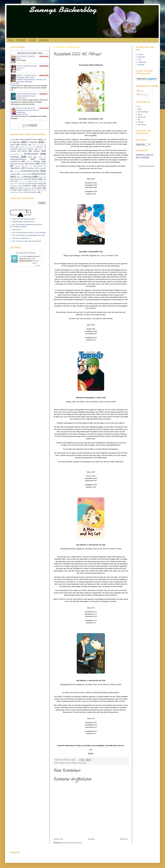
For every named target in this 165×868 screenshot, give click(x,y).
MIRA (140, 109)
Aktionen (34, 145)
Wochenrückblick (32, 192)
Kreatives (16, 171)
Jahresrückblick (38, 166)
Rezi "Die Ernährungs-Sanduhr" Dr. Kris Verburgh (29, 233)
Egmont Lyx (142, 117)
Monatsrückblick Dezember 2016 (23, 222)
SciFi (17, 188)
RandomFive (14, 184)
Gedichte (40, 157)
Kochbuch (42, 168)
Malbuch (19, 177)
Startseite (91, 839)
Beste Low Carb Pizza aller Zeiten (24, 219)
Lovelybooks (142, 62)
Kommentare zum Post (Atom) (72, 843)
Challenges (14, 149)
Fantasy (14, 157)
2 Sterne (22, 139)
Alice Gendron (22, 98)
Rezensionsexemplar (36, 184)
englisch (37, 151)
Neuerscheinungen (16, 179)
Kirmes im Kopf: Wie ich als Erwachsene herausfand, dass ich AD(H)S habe (28, 110)
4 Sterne (15, 142)
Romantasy (14, 186)
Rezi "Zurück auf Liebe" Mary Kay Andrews (27, 241)
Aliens (12, 147)
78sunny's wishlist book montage (145, 157)
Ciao (139, 60)
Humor (79, 763)
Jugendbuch (15, 168)
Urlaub (42, 190)
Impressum (44, 40)
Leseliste (13, 174)
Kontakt (32, 40)
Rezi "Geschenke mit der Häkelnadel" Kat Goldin (29, 235)
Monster (41, 177)
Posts (140, 91)
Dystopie (13, 151)
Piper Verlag (142, 125)
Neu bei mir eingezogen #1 (21, 238)
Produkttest (40, 181)
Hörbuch (31, 164)
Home (11, 40)
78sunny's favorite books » (147, 166)
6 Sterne (74, 763)
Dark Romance (28, 149)
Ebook (24, 151)
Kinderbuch (30, 168)
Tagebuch (20, 190)
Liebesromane (38, 174)
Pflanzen (31, 181)
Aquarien (22, 147)
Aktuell (42, 145)
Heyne (140, 114)
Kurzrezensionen (30, 171)
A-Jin (19, 70)
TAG (12, 190)
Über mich (21, 40)
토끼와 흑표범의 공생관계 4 (26, 56)
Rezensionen (17, 230)
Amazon (141, 54)
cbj (139, 107)
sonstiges (38, 188)
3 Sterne (62, 763)
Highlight (37, 161)
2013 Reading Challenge (26, 253)
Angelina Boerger (23, 114)
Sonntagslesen (27, 188)
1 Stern (13, 140)
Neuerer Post (59, 839)
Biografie (30, 147)
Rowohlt (140, 122)
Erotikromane (31, 154)
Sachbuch (42, 186)
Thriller (30, 190)
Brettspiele (40, 147)
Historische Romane (17, 164)
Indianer (18, 166)
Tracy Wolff (16, 84)
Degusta (41, 149)
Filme (30, 157)
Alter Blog (141, 65)
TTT (36, 190)
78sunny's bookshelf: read (30, 53)
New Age (21, 181)
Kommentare (143, 95)
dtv (139, 120)
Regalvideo (23, 184)
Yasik (19, 58)
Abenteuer (24, 145)
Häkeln (28, 162)
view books (37, 265)
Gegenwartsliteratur (18, 159)
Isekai (27, 166)
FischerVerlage (143, 112)
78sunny (66, 760)
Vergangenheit (14, 192)
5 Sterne (68, 763)
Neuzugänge (32, 179)
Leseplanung (24, 174)
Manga (84, 763)
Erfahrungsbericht (15, 154)
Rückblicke (26, 186)
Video (22, 192)
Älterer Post (124, 839)
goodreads (141, 57)
